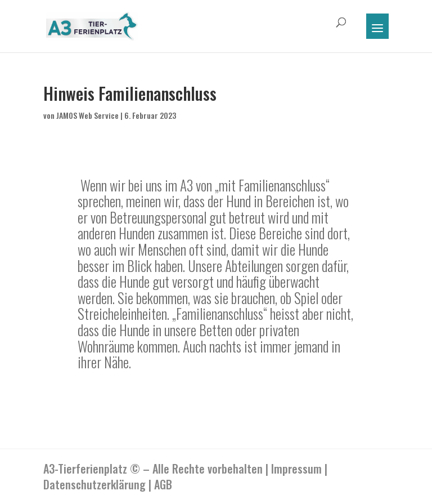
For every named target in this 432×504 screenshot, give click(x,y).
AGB (163, 484)
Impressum (296, 469)
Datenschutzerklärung (94, 484)
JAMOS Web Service (87, 115)
